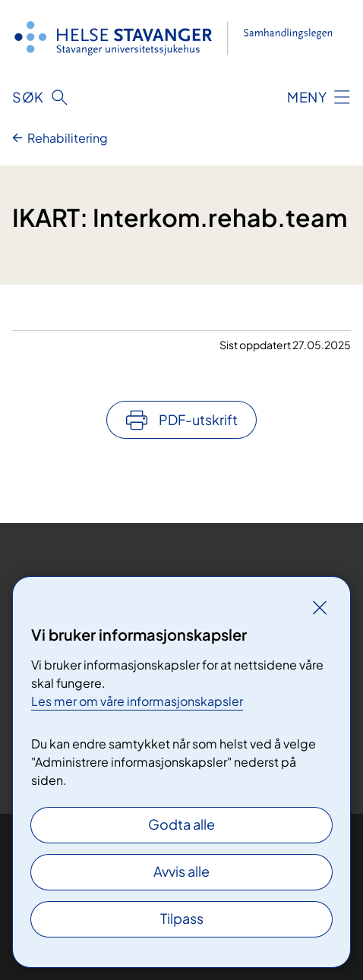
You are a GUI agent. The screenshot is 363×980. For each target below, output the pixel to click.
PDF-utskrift (198, 419)
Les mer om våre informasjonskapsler (137, 701)
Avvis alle (181, 871)
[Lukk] (320, 607)
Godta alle (181, 824)
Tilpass (182, 918)
